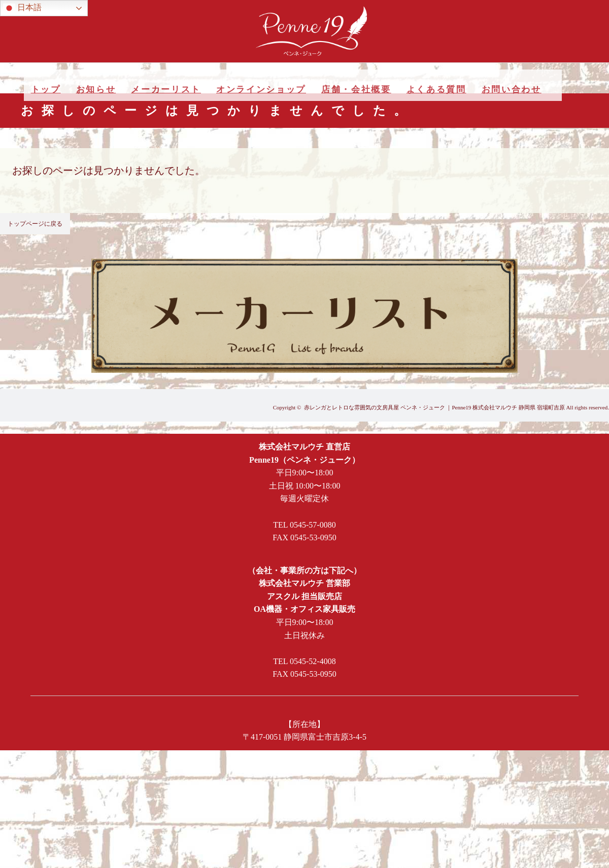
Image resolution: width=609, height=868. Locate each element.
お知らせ (96, 90)
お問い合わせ (512, 90)
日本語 (22, 8)
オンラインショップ (261, 90)
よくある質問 (436, 90)
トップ (46, 90)
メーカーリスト (166, 90)
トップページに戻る (35, 224)
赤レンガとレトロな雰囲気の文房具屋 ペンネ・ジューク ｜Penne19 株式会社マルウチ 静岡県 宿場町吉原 (434, 407)
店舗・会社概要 (356, 90)
